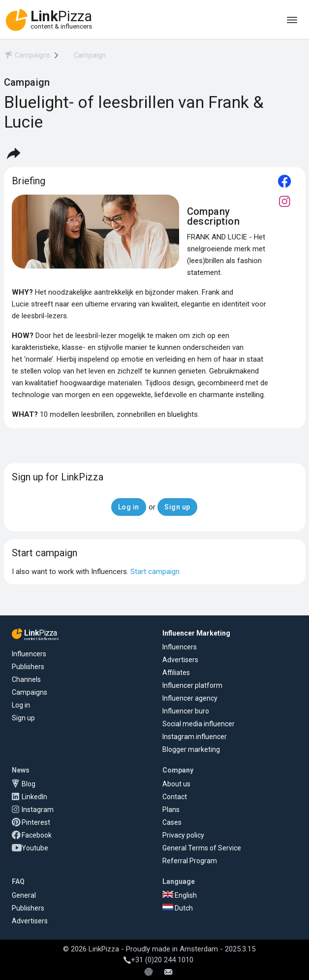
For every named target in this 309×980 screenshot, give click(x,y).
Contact (175, 797)
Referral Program (190, 861)
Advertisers (180, 660)
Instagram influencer (195, 737)
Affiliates (176, 673)
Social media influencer (199, 724)
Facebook (37, 835)
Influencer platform (192, 685)
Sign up (23, 718)
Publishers (28, 667)
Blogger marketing (191, 749)
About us (176, 784)
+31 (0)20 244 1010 (158, 960)
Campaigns (30, 692)
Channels (26, 679)
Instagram (38, 810)
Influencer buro (186, 711)
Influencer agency (190, 698)
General (24, 895)
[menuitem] (27, 57)
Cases (172, 822)
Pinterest (36, 822)
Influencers (29, 654)
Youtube (35, 848)
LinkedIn (34, 797)
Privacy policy (183, 835)
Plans (171, 810)
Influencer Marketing (196, 633)
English (180, 895)
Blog (29, 784)
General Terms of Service (202, 848)
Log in (21, 705)
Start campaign (155, 572)
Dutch (178, 908)
